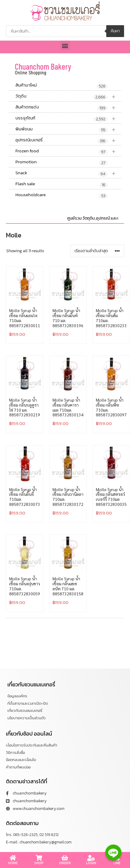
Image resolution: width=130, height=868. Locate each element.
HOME (13, 863)
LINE (117, 863)
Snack (68, 173)
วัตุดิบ (68, 96)
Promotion (62, 162)
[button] (65, 45)
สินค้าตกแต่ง (68, 107)
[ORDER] (65, 858)
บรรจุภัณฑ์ (68, 118)
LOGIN (91, 863)
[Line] (113, 853)
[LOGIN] (91, 858)
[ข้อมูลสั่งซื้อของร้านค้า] (97, 251)
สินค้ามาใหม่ (62, 85)
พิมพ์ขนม (68, 129)
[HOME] (13, 858)
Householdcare (62, 195)
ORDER (65, 863)
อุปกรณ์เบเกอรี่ (68, 140)
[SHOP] (39, 858)
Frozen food (68, 151)
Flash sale (62, 184)
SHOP (39, 863)
